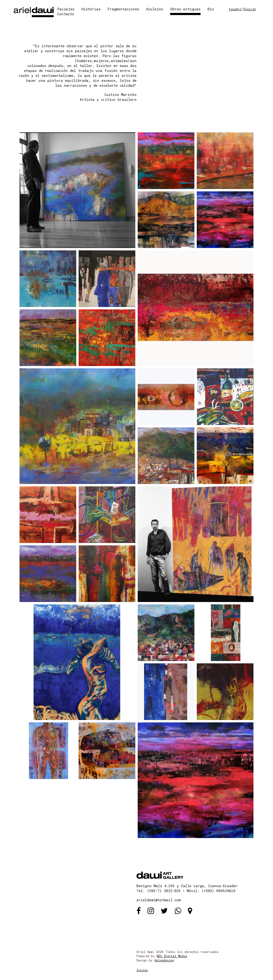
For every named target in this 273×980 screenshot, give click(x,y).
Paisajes (66, 9)
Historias (91, 9)
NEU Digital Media (172, 956)
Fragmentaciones (123, 9)
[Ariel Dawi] (34, 12)
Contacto (66, 14)
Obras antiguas (185, 9)
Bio (211, 9)
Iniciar (142, 970)
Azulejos (155, 9)
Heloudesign (164, 960)
